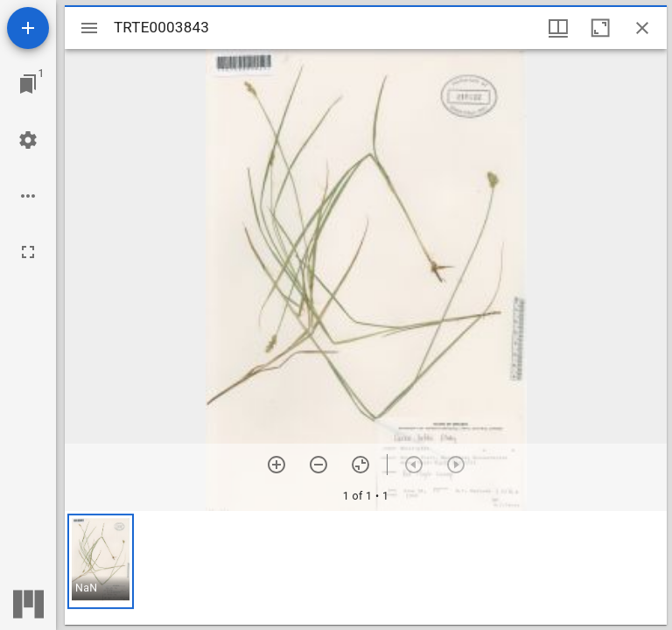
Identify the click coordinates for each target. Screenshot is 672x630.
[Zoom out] (318, 465)
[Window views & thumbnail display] (558, 28)
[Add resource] (28, 28)
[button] (101, 561)
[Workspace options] (28, 196)
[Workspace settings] (28, 140)
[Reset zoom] (360, 465)
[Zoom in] (276, 465)
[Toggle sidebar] (89, 28)
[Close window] (642, 28)
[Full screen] (28, 252)
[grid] (366, 568)
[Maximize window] (600, 28)
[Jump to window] (28, 84)
